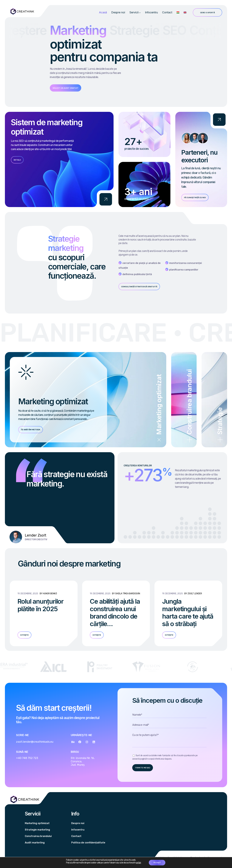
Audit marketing (35, 843)
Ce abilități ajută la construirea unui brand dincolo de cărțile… (115, 612)
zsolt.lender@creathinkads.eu (35, 742)
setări (138, 863)
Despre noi (118, 12)
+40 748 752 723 (27, 758)
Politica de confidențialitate (88, 843)
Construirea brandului (38, 836)
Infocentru (151, 12)
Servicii (134, 12)
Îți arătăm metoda (31, 430)
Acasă (103, 12)
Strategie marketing (37, 830)
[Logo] (22, 11)
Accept (157, 863)
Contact (167, 12)
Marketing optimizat (37, 823)
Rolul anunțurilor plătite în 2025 (40, 605)
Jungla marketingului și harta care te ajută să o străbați (188, 612)
